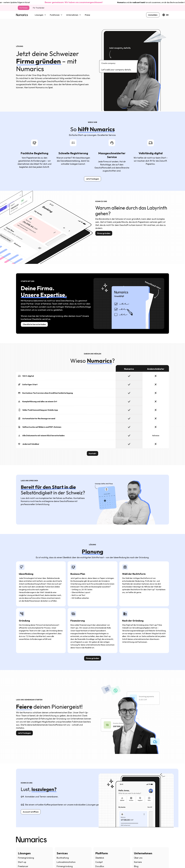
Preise (87, 15)
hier (3, 2)
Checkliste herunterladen (34, 324)
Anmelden (153, 15)
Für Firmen (24, 8)
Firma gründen (104, 233)
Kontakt (92, 453)
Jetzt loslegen (92, 179)
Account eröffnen (31, 812)
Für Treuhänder (39, 8)
